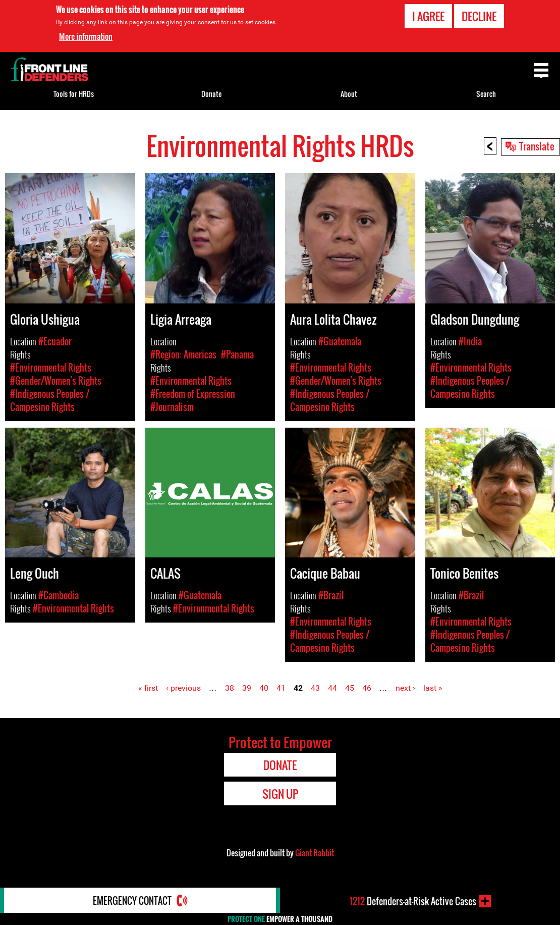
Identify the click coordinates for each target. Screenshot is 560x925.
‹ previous (183, 688)
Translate (537, 146)
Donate (211, 94)
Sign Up (280, 794)
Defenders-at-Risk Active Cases (413, 901)
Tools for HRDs (74, 94)
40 (264, 688)
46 (367, 688)
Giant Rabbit (315, 853)
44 (332, 688)
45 (350, 688)
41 (281, 688)
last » (433, 688)
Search (486, 94)
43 (315, 688)
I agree (428, 16)
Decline (479, 16)
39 (247, 688)
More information (86, 36)
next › (405, 688)
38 (230, 688)
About (349, 94)
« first (148, 688)
